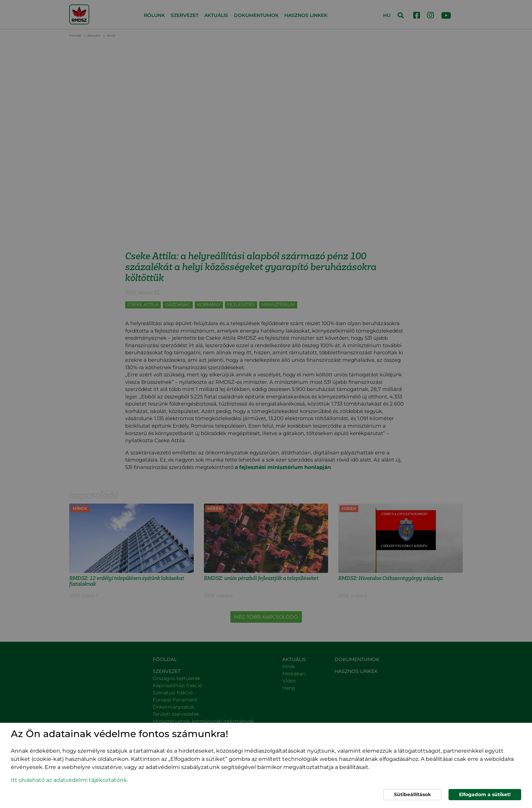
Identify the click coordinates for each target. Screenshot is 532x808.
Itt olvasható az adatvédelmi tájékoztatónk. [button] (69, 780)
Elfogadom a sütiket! (485, 794)
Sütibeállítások (412, 794)
